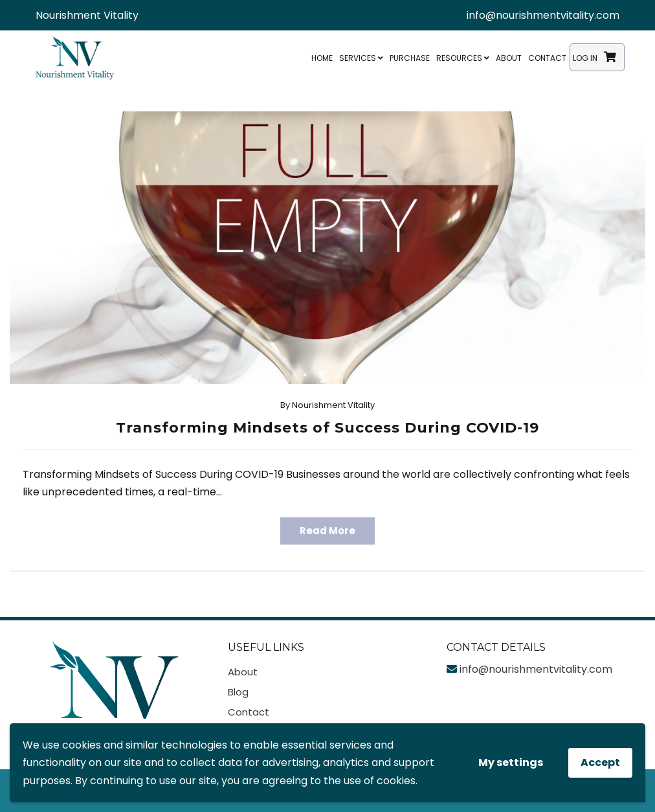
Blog (238, 692)
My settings (511, 762)
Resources (463, 58)
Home (322, 58)
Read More (327, 531)
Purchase (410, 58)
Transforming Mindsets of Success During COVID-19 (327, 428)
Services (361, 58)
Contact (547, 58)
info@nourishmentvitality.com (543, 15)
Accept (600, 762)
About (509, 58)
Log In (585, 58)
